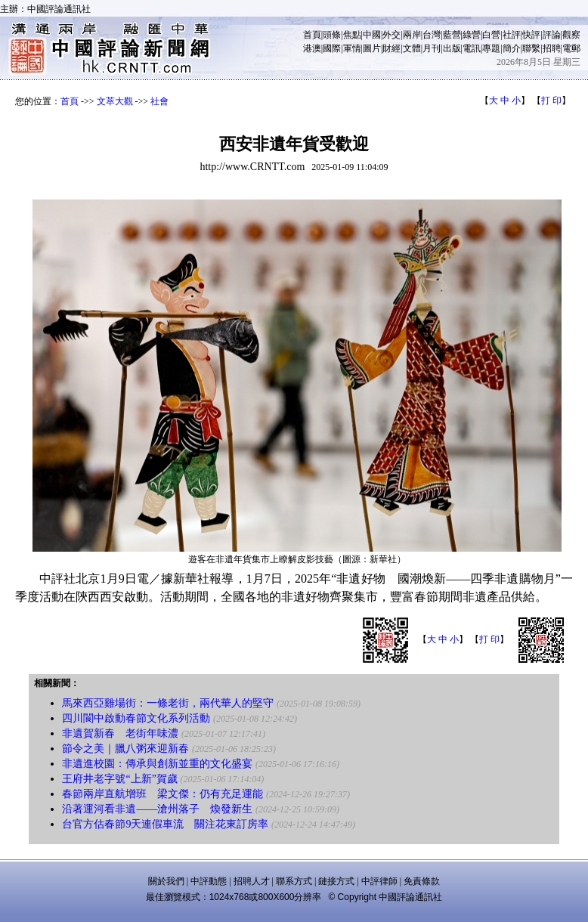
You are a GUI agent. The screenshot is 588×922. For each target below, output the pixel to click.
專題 (491, 48)
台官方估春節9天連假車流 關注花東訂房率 (165, 824)
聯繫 (531, 48)
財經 (391, 48)
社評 (512, 35)
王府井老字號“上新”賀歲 (119, 779)
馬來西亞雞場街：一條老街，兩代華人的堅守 (168, 703)
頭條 (332, 35)
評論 (552, 35)
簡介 (512, 48)
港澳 (312, 48)
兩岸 (412, 35)
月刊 (432, 48)
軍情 (352, 48)
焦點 (352, 35)
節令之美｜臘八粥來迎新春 (125, 749)
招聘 (552, 48)
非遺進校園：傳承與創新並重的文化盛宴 (157, 764)
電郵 (571, 48)
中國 (372, 35)
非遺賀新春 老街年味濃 (120, 733)
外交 (391, 35)
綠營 (472, 35)
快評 (531, 35)
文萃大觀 (115, 101)
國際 (332, 48)
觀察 (571, 35)
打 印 (551, 101)
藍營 (452, 35)
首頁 (312, 35)
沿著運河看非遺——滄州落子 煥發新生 (157, 809)
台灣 (432, 35)
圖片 (372, 48)
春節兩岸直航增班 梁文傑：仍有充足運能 (162, 794)
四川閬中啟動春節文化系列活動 (136, 718)
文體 (412, 48)
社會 (159, 101)
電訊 (472, 48)
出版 (452, 48)
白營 (491, 35)
